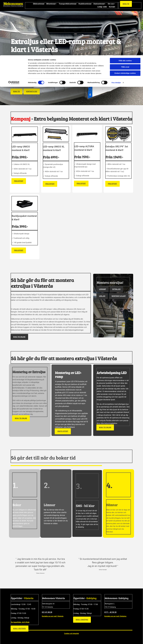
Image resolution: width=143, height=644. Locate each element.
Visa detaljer (116, 27)
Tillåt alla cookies (125, 5)
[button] (17, 91)
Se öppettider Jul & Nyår (20, 622)
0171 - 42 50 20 (110, 612)
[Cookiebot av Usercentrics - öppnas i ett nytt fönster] (14, 27)
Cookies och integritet (71, 633)
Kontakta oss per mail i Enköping (115, 616)
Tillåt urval (125, 12)
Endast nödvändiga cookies (125, 18)
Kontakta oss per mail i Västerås (53, 616)
